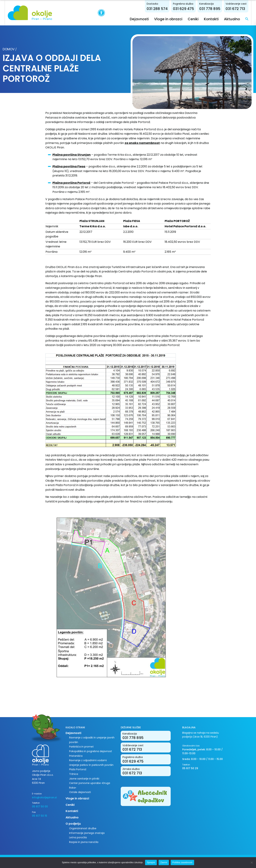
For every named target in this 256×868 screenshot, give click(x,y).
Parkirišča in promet (81, 747)
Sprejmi (151, 862)
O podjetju (73, 824)
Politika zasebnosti (182, 862)
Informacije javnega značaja (87, 833)
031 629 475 (188, 9)
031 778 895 (215, 9)
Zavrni (164, 862)
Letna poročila (78, 837)
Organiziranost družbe (83, 828)
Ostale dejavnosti (80, 792)
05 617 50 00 (40, 807)
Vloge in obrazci (173, 19)
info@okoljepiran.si (44, 797)
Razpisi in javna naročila (84, 842)
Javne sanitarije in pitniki (84, 778)
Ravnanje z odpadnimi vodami (88, 760)
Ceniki (198, 19)
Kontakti (216, 19)
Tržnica (74, 774)
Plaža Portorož (78, 769)
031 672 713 (240, 9)
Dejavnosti (144, 19)
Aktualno (237, 19)
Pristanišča (76, 756)
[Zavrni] (252, 862)
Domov (9, 49)
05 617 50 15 (40, 816)
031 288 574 (162, 9)
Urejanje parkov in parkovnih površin (91, 765)
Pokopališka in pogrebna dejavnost (91, 751)
